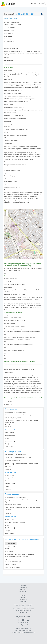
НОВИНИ (23, 585)
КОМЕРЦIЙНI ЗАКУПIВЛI (23, 611)
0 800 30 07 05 (35, 4)
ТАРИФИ (23, 597)
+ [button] (7, 211)
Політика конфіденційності (23, 630)
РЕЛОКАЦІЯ (23, 601)
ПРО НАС (23, 589)
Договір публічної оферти (23, 628)
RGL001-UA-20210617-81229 (25, 14)
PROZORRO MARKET (23, 607)
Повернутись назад (11, 19)
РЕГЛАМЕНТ (23, 591)
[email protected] (10, 441)
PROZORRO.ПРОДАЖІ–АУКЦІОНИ (23, 609)
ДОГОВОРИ (23, 599)
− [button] (7, 214)
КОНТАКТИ (23, 587)
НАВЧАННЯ (23, 613)
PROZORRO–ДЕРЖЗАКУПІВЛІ (23, 605)
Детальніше (11, 543)
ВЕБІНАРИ (23, 595)
